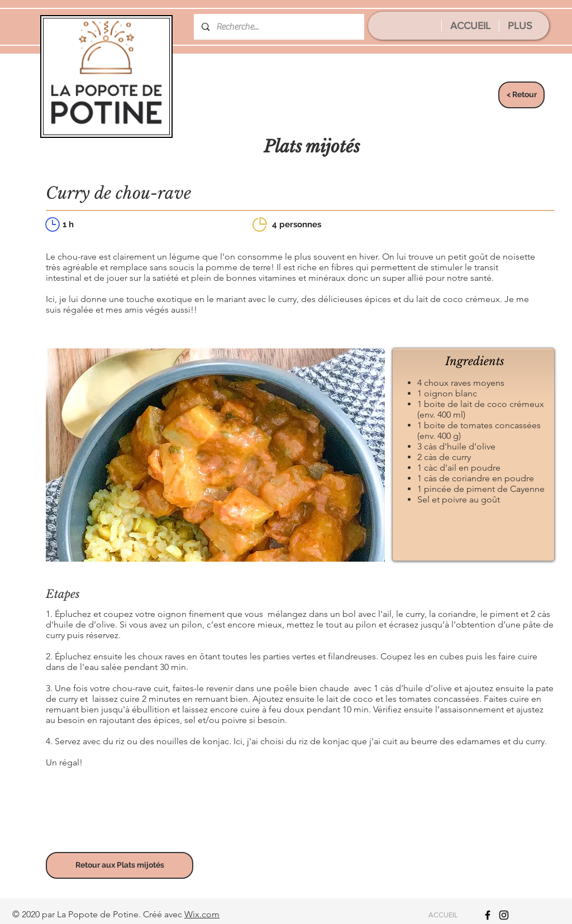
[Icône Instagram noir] (504, 915)
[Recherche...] (278, 27)
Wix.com (202, 914)
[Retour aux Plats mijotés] (120, 865)
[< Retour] (521, 95)
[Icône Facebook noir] (488, 915)
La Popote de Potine (98, 914)
